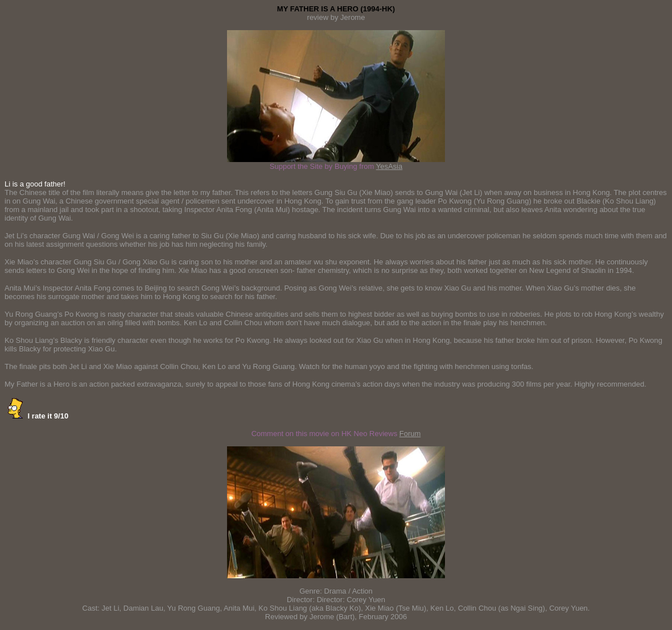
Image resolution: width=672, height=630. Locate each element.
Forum (410, 434)
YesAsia (389, 166)
